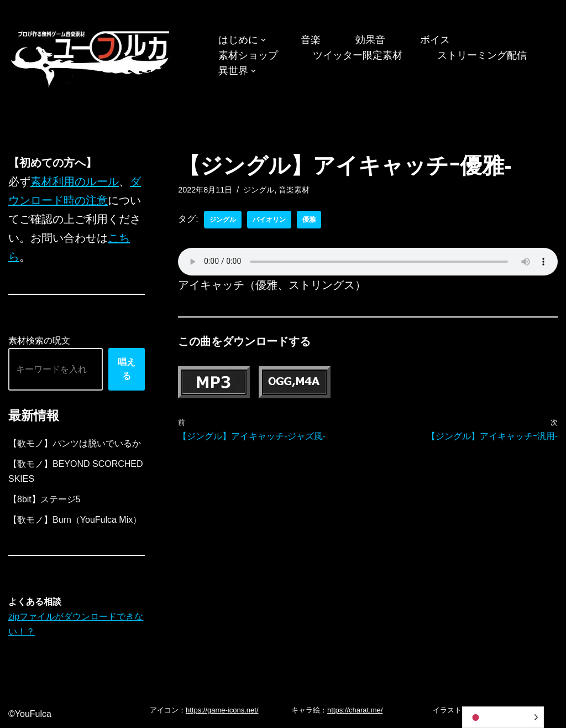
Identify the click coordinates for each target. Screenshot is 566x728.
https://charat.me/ (355, 710)
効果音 (370, 40)
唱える (127, 369)
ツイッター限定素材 (358, 55)
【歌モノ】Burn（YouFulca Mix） (75, 520)
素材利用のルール (75, 181)
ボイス (435, 40)
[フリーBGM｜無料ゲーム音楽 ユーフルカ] (91, 57)
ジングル (259, 190)
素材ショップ (248, 55)
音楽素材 (294, 190)
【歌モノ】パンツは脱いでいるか (75, 443)
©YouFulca (30, 714)
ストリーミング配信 (482, 55)
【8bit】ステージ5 (44, 499)
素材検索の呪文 (39, 340)
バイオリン (269, 220)
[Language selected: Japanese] (503, 717)
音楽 (311, 40)
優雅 (309, 220)
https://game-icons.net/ (222, 710)
